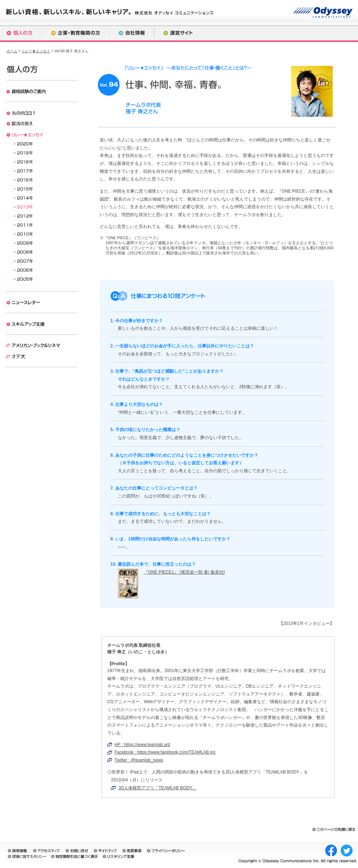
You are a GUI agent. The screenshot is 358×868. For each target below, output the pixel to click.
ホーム (12, 51)
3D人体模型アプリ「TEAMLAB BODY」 (158, 788)
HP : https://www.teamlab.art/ (143, 745)
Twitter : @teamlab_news (139, 760)
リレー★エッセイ (36, 51)
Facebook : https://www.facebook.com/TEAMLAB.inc (165, 752)
